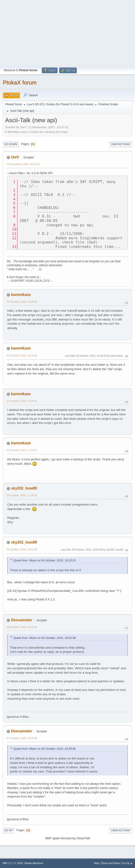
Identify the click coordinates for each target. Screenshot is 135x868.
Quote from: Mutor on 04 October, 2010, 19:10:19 (45, 561)
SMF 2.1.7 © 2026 (13, 863)
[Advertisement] (67, 32)
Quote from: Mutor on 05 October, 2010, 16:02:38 (45, 638)
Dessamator (22, 620)
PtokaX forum (20, 82)
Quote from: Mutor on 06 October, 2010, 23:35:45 (45, 749)
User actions (121, 144)
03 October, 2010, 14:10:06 (22, 356)
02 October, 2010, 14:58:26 (22, 302)
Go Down (11, 144)
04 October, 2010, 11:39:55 (22, 495)
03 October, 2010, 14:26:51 (22, 401)
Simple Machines (34, 863)
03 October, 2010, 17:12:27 (22, 450)
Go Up (8, 830)
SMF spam (52, 838)
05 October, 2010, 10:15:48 (22, 549)
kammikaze (21, 295)
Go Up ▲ (127, 863)
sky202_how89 (24, 488)
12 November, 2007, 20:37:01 (23, 164)
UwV (15, 157)
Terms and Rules (111, 863)
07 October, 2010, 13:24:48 (22, 738)
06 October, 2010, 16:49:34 (22, 627)
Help (96, 863)
